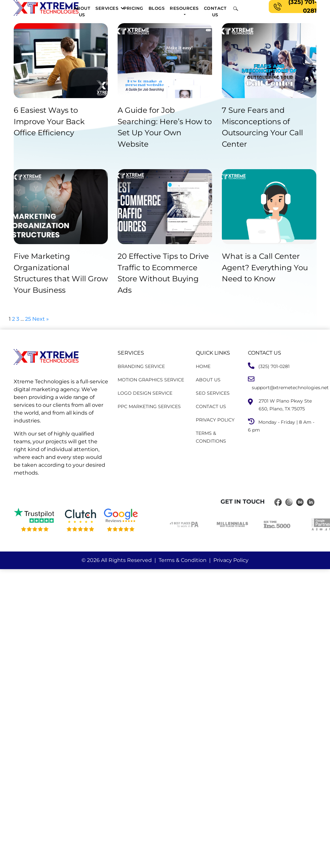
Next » (41, 319)
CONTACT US (211, 406)
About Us (82, 11)
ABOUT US (208, 380)
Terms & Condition (183, 560)
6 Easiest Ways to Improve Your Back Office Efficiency (49, 121)
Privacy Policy (231, 560)
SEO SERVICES (213, 393)
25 (28, 319)
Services (107, 8)
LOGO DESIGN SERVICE (145, 393)
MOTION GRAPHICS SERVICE (151, 380)
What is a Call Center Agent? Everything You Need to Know (265, 267)
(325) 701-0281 (294, 7)
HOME (203, 366)
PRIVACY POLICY (215, 420)
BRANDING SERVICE (141, 366)
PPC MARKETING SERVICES (149, 406)
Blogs (157, 8)
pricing (133, 8)
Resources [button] (184, 8)
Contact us (215, 11)
